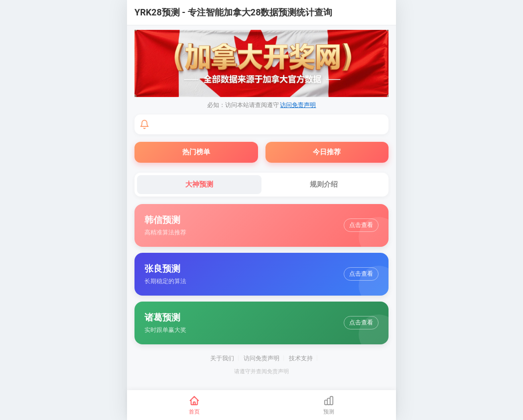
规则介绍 (324, 184)
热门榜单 (196, 152)
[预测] (329, 405)
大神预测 (199, 184)
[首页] (194, 405)
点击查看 (361, 225)
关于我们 (222, 358)
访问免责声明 (298, 105)
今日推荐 (327, 152)
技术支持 (301, 358)
